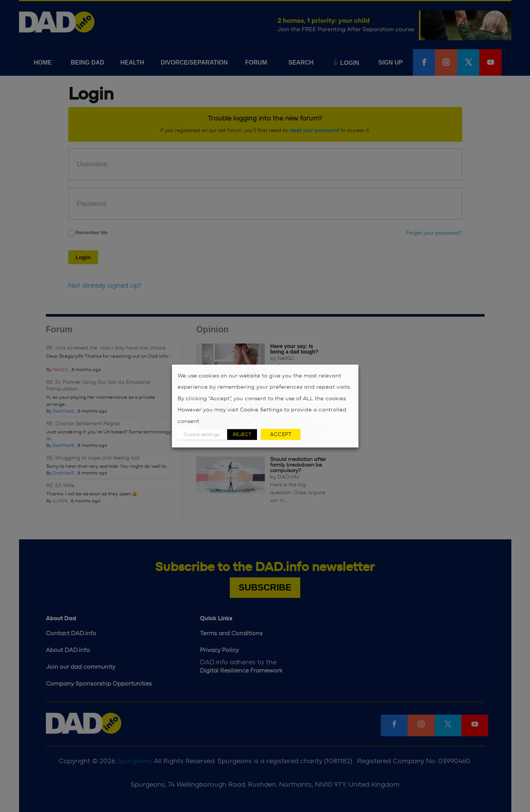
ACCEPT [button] (281, 435)
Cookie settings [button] (201, 435)
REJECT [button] (242, 435)
